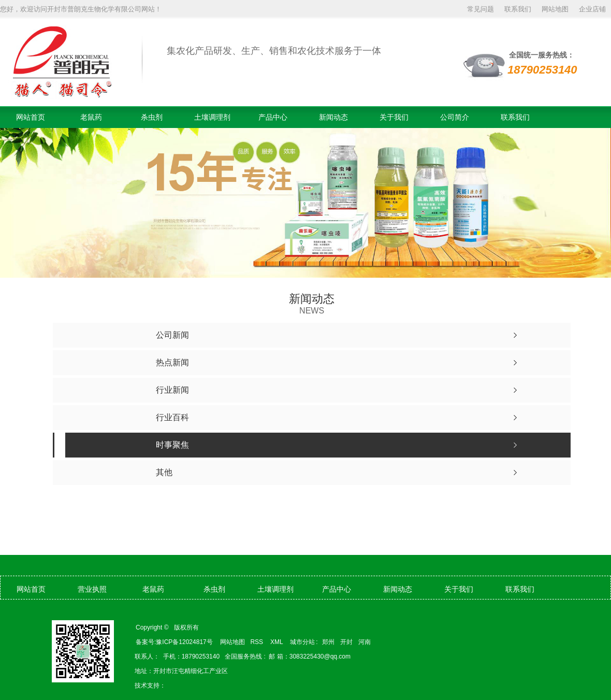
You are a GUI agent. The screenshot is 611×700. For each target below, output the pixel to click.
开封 (346, 642)
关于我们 (394, 117)
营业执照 (92, 589)
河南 (365, 642)
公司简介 (455, 117)
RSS (257, 642)
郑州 (328, 642)
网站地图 (555, 9)
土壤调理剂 (212, 117)
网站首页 (31, 117)
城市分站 (302, 642)
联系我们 (518, 9)
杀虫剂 (152, 117)
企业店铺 (592, 9)
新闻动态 (333, 117)
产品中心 (273, 117)
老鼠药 (91, 117)
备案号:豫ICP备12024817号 (174, 642)
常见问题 (481, 9)
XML (278, 642)
